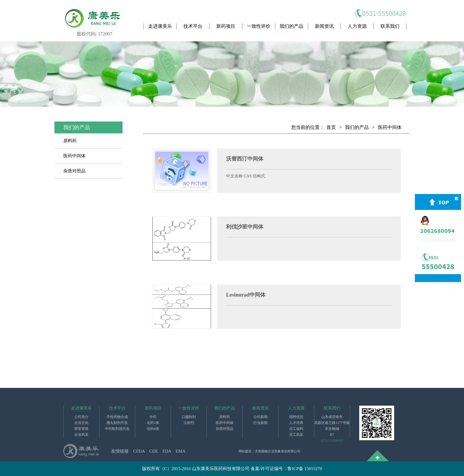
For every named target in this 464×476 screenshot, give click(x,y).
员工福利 (296, 429)
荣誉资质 (81, 429)
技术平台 (193, 26)
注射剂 (189, 423)
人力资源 (357, 26)
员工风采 (296, 435)
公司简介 (81, 417)
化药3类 (153, 423)
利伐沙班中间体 (245, 227)
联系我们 (390, 26)
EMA (180, 451)
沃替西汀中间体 (245, 159)
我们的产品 (291, 26)
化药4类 (153, 429)
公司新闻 (260, 417)
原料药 (70, 141)
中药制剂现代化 (117, 429)
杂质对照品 (74, 171)
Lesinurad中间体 (246, 295)
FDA (167, 451)
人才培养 (296, 423)
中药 (153, 417)
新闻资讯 (324, 26)
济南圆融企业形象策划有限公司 (278, 451)
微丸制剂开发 (117, 423)
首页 (331, 127)
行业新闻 (260, 423)
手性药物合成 (117, 417)
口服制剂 (189, 417)
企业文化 (81, 423)
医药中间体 (74, 156)
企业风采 (81, 435)
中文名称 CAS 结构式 (246, 176)
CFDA (139, 451)
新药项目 (226, 26)
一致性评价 (259, 26)
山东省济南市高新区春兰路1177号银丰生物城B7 (332, 426)
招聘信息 (296, 417)
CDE (154, 451)
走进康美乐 (160, 26)
